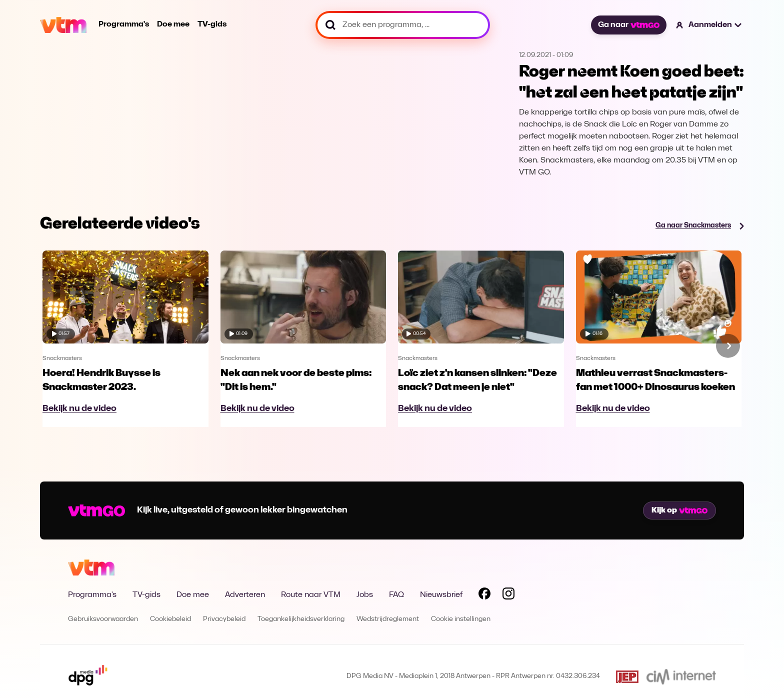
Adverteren (245, 595)
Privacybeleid (224, 619)
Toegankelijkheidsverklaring (301, 619)
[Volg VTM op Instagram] (508, 595)
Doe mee (173, 24)
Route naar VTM (311, 595)
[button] (709, 25)
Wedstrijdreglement (388, 619)
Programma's (124, 24)
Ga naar (628, 25)
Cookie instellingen (461, 619)
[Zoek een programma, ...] (403, 25)
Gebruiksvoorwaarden (103, 619)
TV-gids (212, 24)
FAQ (396, 595)
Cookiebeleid (170, 619)
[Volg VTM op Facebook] (484, 595)
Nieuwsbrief (441, 595)
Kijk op (679, 510)
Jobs (365, 595)
